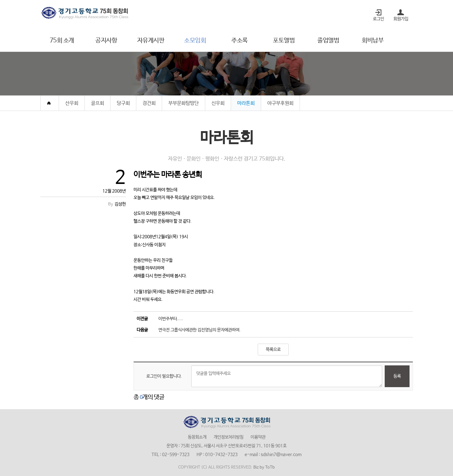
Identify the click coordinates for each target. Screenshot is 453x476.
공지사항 (106, 41)
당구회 (123, 103)
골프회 (97, 103)
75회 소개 (62, 41)
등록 (397, 376)
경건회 (149, 103)
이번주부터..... (171, 319)
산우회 (72, 103)
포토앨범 (284, 41)
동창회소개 (197, 437)
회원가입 (401, 19)
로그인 (378, 19)
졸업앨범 (328, 41)
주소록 (240, 41)
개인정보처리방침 (229, 437)
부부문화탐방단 (183, 103)
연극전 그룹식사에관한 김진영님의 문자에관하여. (199, 330)
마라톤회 (246, 103)
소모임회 (195, 41)
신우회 (218, 103)
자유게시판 (151, 41)
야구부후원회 (280, 103)
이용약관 (258, 437)
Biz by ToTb (264, 467)
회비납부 (373, 41)
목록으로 (273, 350)
